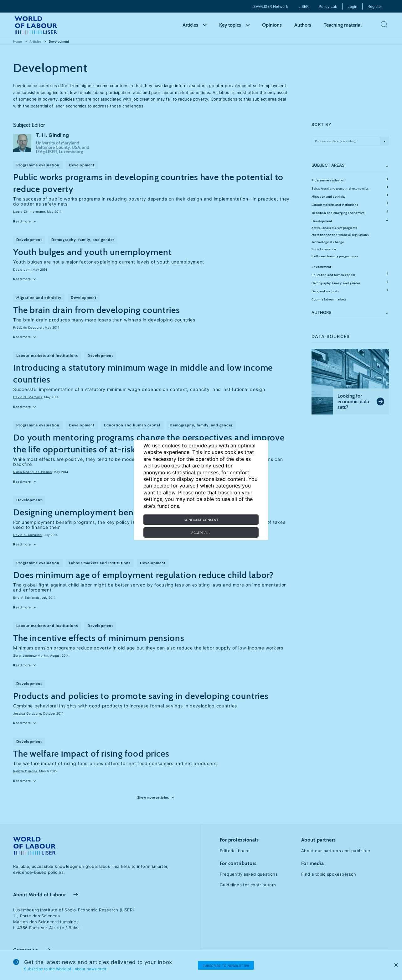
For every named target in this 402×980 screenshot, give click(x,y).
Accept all (201, 533)
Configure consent (201, 520)
